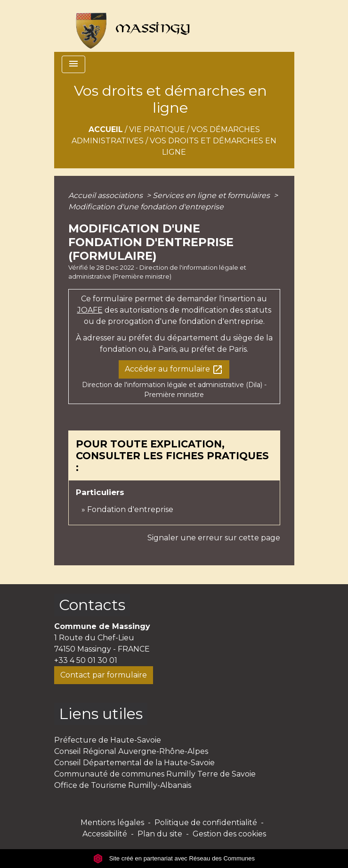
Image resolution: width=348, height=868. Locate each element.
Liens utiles (101, 714)
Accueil (106, 129)
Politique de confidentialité (206, 823)
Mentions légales (112, 823)
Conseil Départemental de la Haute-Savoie (134, 763)
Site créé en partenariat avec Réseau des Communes (174, 858)
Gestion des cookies (229, 834)
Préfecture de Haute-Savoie (108, 740)
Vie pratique (157, 129)
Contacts (92, 605)
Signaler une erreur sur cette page (214, 538)
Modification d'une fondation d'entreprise (146, 207)
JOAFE (90, 310)
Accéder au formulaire (174, 370)
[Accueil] (129, 26)
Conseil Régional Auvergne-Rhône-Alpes (131, 751)
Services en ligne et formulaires (212, 195)
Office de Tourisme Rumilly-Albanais (123, 785)
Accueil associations (106, 195)
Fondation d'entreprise (130, 509)
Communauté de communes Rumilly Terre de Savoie (155, 774)
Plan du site (160, 834)
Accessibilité (105, 834)
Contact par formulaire (104, 675)
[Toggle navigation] (73, 64)
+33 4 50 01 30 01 (86, 660)
